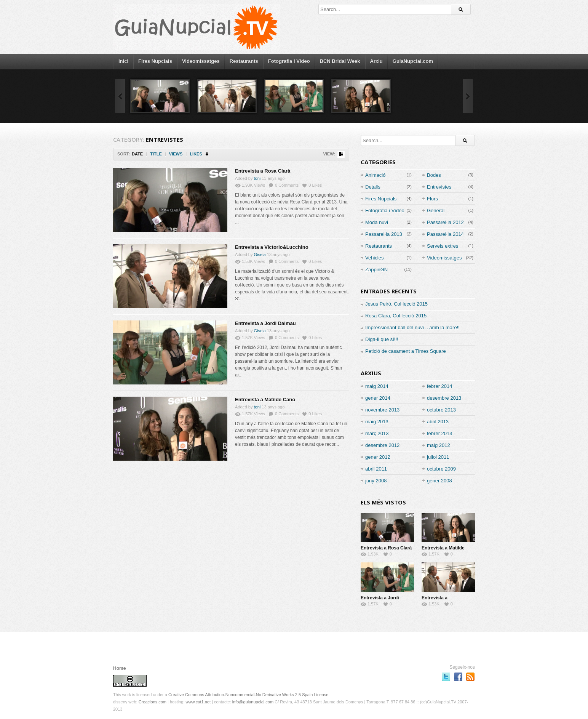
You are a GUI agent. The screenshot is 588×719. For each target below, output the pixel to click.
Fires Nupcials (155, 61)
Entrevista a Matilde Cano (265, 400)
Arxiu (376, 61)
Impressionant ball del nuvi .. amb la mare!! (412, 327)
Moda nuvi (377, 222)
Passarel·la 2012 (445, 222)
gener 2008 (439, 481)
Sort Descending (207, 154)
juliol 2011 (438, 457)
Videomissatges (201, 61)
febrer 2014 (440, 386)
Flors (432, 199)
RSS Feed (470, 677)
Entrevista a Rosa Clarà (263, 171)
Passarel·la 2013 (384, 234)
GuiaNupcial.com (413, 61)
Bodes (434, 175)
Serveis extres (443, 246)
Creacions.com (153, 702)
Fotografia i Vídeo (289, 61)
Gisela (260, 255)
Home (119, 668)
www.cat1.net (198, 702)
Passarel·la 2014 (445, 234)
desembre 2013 (444, 398)
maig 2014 (377, 386)
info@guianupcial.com (253, 702)
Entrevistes (439, 187)
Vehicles (374, 258)
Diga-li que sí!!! (382, 339)
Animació (375, 175)
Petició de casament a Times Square (406, 351)
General (436, 211)
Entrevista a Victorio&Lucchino (272, 247)
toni (257, 178)
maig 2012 (439, 445)
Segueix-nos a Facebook (458, 677)
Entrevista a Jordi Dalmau (265, 323)
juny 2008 (376, 481)
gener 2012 (378, 457)
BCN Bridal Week (340, 61)
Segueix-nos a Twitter (446, 677)
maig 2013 (377, 422)
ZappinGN (376, 270)
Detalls (373, 187)
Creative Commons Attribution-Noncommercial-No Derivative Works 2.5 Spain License (248, 695)
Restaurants (244, 61)
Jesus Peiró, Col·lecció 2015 (396, 304)
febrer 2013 (440, 433)
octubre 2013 (441, 410)
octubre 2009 (441, 469)
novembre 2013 (382, 410)
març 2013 (377, 433)
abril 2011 (376, 469)
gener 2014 (378, 398)
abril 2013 (438, 422)
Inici (123, 61)
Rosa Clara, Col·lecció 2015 (396, 316)
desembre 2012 (382, 445)
